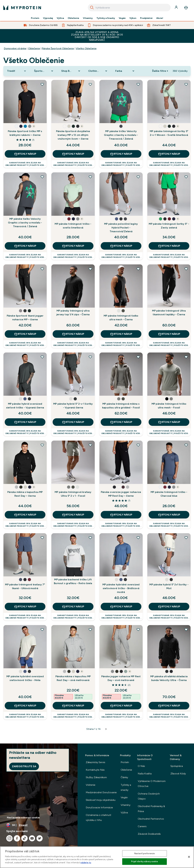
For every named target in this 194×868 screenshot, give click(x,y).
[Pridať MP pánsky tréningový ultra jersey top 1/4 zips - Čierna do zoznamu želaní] (90, 269)
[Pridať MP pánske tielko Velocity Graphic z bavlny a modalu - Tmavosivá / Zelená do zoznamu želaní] (42, 177)
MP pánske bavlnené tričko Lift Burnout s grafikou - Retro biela (73, 581)
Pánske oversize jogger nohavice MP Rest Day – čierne (121, 494)
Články (124, 777)
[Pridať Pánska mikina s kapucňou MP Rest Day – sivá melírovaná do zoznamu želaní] (90, 629)
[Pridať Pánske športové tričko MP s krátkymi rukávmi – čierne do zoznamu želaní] (42, 84)
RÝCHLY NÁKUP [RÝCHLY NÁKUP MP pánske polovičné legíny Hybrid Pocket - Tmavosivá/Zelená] (121, 246)
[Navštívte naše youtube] (32, 838)
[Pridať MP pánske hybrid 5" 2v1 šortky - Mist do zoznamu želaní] (186, 538)
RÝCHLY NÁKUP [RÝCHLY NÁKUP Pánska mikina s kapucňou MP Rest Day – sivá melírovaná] (73, 706)
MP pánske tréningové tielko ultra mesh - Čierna (121, 318)
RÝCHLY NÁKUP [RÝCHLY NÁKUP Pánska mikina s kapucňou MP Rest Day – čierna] (25, 515)
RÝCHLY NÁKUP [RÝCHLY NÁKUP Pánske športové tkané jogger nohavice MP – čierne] (25, 334)
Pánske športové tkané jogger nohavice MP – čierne (25, 318)
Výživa (60, 18)
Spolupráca (177, 766)
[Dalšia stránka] (106, 729)
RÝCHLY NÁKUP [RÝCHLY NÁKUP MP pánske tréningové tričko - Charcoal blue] (169, 515)
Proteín (35, 18)
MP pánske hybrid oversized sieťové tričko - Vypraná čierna (25, 406)
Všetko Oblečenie (86, 48)
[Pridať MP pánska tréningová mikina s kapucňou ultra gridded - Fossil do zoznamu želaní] (138, 357)
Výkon (133, 18)
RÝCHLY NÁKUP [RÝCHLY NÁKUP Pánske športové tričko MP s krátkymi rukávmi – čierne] (25, 154)
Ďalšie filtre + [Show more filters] (160, 71)
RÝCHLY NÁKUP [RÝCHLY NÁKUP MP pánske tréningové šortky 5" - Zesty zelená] (169, 246)
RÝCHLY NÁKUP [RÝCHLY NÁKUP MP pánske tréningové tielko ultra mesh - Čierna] (121, 334)
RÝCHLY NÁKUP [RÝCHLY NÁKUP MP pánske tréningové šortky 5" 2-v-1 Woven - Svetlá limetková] (169, 154)
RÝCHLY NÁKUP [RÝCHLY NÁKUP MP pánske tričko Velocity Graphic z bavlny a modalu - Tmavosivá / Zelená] (121, 154)
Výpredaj (48, 18)
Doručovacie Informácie (99, 807)
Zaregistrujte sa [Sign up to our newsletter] (24, 766)
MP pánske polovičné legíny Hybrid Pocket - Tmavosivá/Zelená (121, 228)
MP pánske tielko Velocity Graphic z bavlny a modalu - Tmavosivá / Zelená (25, 223)
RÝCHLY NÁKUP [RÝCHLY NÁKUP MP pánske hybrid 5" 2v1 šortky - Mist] (169, 607)
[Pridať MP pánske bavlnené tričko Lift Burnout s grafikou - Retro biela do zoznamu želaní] (90, 538)
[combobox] (129, 8)
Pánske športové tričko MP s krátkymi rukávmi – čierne (25, 133)
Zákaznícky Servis (96, 762)
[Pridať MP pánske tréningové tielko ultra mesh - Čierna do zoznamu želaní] (138, 269)
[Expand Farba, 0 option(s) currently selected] (125, 71)
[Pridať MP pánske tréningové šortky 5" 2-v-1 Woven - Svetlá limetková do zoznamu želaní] (186, 84)
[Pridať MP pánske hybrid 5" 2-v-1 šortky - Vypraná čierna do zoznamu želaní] (90, 357)
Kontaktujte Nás (95, 770)
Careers (142, 826)
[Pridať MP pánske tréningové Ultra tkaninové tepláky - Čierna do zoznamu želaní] (186, 269)
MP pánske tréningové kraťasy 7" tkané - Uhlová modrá (25, 586)
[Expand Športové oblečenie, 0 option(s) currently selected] (44, 71)
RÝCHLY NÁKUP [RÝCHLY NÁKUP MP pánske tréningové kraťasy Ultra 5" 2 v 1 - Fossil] (73, 515)
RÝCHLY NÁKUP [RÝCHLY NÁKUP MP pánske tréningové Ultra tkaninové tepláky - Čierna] (169, 334)
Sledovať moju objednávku (101, 800)
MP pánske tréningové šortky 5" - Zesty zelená (169, 226)
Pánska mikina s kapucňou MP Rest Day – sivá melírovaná (73, 678)
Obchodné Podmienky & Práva (151, 809)
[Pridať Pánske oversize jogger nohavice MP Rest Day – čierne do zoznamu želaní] (138, 445)
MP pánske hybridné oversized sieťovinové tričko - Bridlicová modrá (121, 588)
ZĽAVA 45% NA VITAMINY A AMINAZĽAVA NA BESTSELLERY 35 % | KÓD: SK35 (97, 36)
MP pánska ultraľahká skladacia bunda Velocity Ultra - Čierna (169, 678)
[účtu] (177, 8)
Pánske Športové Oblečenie (58, 48)
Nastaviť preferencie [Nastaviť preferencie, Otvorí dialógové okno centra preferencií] (145, 853)
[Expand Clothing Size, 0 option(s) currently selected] (98, 71)
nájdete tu (86, 863)
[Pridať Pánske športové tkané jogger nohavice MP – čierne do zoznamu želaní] (42, 269)
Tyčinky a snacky (126, 787)
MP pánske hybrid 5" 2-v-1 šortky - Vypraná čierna (73, 406)
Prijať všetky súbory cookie (145, 861)
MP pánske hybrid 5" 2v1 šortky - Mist (169, 586)
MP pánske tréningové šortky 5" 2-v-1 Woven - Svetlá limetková (169, 133)
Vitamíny (88, 18)
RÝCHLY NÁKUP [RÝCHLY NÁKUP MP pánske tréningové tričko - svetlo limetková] (73, 246)
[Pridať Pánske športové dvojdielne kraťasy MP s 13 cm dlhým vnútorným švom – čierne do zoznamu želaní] (90, 84)
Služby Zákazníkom (96, 777)
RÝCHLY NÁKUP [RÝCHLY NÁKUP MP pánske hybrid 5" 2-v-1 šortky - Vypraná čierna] (73, 422)
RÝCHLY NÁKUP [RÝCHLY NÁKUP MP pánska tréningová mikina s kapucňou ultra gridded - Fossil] (121, 422)
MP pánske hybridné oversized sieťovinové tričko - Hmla (25, 678)
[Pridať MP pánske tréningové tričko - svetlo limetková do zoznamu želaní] (90, 177)
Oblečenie (73, 18)
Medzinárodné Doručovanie (101, 792)
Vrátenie (91, 785)
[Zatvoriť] (189, 857)
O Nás (141, 766)
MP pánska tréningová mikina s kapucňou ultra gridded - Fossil (121, 406)
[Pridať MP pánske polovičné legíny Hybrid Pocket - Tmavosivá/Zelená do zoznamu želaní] (138, 177)
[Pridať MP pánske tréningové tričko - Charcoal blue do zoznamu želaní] (186, 445)
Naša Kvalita (145, 774)
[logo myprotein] (22, 8)
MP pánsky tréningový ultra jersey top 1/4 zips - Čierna (73, 313)
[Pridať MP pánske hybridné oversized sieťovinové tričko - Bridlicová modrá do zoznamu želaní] (138, 538)
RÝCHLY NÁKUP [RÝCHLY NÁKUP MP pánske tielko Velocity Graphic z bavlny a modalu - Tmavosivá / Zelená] (25, 246)
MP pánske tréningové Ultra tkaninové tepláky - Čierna (169, 313)
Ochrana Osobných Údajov (149, 796)
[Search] (92, 8)
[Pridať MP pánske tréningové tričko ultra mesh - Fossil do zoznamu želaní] (186, 357)
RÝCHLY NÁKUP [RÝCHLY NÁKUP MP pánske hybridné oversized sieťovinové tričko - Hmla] (25, 706)
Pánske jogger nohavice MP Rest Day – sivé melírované (121, 678)
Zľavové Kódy (178, 774)
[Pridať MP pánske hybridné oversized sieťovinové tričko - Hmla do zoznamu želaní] (42, 629)
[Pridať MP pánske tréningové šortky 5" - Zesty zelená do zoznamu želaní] (186, 177)
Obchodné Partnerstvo (151, 819)
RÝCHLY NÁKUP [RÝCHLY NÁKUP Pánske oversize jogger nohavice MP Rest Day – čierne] (121, 515)
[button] (16, 126)
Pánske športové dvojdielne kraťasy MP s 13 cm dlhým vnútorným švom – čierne (73, 135)
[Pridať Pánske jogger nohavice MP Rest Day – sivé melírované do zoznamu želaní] (138, 629)
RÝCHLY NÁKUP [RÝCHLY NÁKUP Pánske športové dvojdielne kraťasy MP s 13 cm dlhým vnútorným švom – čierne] (73, 154)
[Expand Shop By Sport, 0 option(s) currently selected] (71, 71)
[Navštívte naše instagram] (9, 838)
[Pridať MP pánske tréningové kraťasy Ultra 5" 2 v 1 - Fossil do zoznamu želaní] (90, 445)
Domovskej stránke (15, 48)
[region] (97, 857)
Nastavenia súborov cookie (23, 818)
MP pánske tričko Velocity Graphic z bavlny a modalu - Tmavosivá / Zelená (121, 135)
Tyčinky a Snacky (106, 18)
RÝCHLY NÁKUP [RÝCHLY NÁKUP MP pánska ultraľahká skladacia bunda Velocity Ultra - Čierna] (169, 706)
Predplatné (146, 18)
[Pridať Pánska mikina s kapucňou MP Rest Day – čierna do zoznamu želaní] (42, 445)
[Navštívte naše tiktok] (25, 838)
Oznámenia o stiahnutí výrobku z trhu (98, 818)
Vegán (122, 18)
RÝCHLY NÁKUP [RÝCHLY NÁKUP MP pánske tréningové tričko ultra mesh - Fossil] (169, 422)
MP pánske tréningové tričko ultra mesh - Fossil (169, 406)
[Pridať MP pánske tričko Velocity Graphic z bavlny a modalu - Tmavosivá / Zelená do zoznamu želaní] (138, 84)
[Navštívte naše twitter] (40, 838)
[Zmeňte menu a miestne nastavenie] (39, 825)
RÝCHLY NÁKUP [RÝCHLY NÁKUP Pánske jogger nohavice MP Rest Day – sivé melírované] (121, 706)
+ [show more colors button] (34, 126)
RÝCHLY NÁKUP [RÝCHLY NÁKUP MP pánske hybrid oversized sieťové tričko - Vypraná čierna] (25, 422)
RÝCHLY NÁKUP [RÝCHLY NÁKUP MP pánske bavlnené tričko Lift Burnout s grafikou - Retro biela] (73, 607)
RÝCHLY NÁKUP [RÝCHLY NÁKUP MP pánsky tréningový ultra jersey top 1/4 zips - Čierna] (73, 334)
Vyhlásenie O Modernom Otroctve (152, 784)
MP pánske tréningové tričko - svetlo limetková (73, 226)
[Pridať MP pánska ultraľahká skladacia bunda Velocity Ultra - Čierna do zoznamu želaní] (186, 629)
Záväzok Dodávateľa (149, 834)
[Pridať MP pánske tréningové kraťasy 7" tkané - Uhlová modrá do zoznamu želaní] (42, 538)
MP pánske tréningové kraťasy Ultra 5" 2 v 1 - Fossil (73, 494)
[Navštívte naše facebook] (17, 838)
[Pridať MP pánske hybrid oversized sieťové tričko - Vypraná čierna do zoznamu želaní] (42, 357)
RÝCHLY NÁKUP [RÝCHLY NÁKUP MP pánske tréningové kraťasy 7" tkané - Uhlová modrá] (25, 607)
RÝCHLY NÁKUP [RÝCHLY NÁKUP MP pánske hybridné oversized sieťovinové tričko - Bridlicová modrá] (121, 607)
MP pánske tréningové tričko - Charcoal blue (169, 494)
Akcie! (160, 18)
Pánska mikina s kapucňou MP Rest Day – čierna (25, 494)
